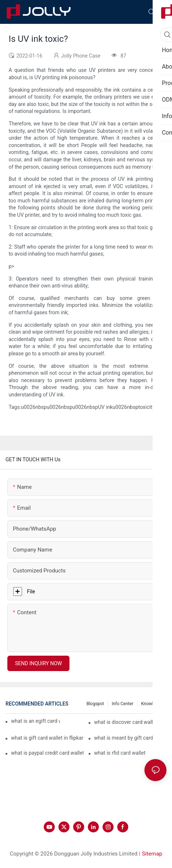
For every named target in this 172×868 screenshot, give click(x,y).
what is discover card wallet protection (130, 722)
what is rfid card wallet (120, 753)
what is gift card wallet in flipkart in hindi (47, 738)
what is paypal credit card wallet (47, 753)
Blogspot (95, 704)
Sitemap (152, 854)
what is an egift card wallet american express (35, 721)
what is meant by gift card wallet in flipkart (130, 738)
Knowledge (152, 704)
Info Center (123, 704)
